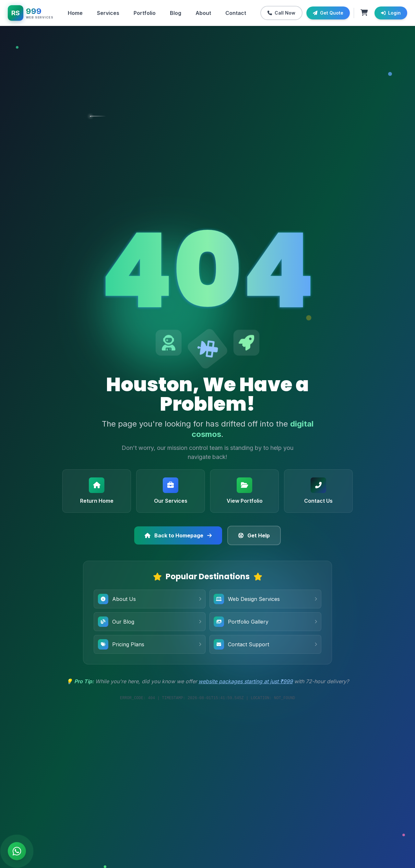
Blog (176, 13)
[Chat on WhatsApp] (17, 851)
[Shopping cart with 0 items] (364, 13)
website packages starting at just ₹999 (246, 681)
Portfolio (145, 13)
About (203, 13)
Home (75, 13)
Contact (236, 13)
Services (108, 13)
